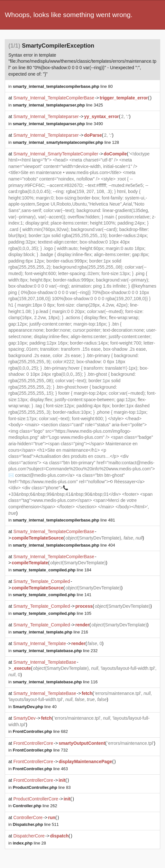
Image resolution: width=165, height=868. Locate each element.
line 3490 (58, 124)
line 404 (64, 545)
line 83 (42, 787)
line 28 (29, 843)
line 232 (55, 651)
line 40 (35, 707)
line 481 (64, 520)
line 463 (40, 769)
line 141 (52, 595)
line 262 (35, 806)
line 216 (50, 632)
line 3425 (58, 105)
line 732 (40, 750)
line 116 (55, 682)
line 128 (66, 142)
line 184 (52, 570)
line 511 (36, 824)
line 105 (52, 613)
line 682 (40, 731)
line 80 (63, 86)
